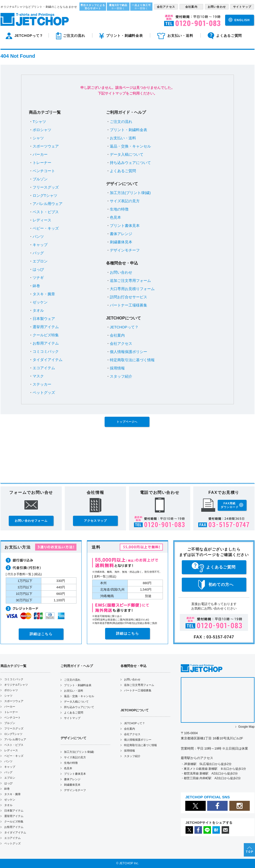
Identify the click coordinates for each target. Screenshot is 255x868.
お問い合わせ (121, 272)
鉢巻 (36, 286)
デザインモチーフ (125, 250)
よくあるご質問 (123, 171)
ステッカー (42, 384)
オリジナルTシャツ (16, 685)
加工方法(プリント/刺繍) (130, 193)
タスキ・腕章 (44, 294)
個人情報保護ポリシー (128, 352)
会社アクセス (121, 343)
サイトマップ (72, 718)
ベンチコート (44, 171)
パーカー (40, 154)
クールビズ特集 (46, 335)
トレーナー (42, 163)
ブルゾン (40, 179)
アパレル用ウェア (48, 204)
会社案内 (117, 335)
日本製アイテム (14, 811)
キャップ (40, 245)
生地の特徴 (119, 209)
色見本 (115, 217)
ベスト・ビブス (46, 212)
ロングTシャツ (45, 195)
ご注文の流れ (121, 122)
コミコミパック (46, 351)
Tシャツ (39, 122)
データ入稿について (127, 154)
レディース (42, 220)
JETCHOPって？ (124, 327)
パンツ (38, 236)
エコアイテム (44, 368)
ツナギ (38, 278)
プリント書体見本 (125, 226)
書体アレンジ (121, 234)
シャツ (38, 138)
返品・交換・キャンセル (130, 146)
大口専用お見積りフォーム (132, 289)
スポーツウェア (46, 146)
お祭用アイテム (46, 343)
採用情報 (117, 368)
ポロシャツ (42, 130)
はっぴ (38, 269)
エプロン (40, 261)
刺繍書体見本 (121, 242)
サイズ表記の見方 (125, 201)
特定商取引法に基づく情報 (132, 360)
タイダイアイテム (48, 360)
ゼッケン (40, 302)
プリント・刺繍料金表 (128, 130)
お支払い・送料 (123, 138)
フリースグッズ (46, 187)
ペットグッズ (44, 392)
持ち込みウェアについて (130, 163)
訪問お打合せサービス (128, 297)
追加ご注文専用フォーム (130, 281)
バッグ (38, 253)
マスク (38, 376)
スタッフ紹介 (121, 376)
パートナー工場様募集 (128, 305)
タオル (38, 310)
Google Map (246, 727)
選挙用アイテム (46, 327)
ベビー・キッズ (46, 228)
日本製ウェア (44, 319)
